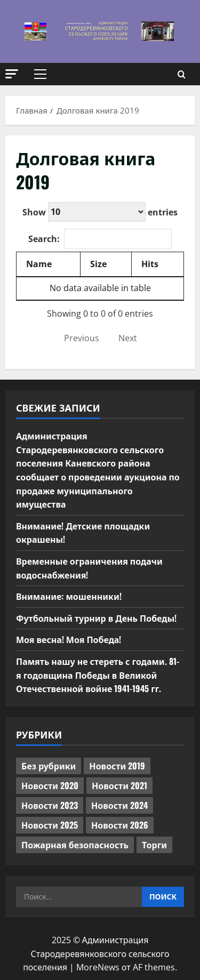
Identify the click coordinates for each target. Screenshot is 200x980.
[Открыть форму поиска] (182, 74)
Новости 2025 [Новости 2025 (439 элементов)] (50, 825)
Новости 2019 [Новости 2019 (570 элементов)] (117, 766)
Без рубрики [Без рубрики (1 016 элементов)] (49, 766)
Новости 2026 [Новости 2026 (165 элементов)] (120, 825)
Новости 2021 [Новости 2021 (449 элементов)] (119, 785)
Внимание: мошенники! (69, 596)
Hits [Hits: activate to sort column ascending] (150, 264)
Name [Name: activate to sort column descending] (39, 264)
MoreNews (98, 967)
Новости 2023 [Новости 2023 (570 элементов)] (50, 805)
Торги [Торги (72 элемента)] (154, 845)
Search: (100, 239)
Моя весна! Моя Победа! (69, 639)
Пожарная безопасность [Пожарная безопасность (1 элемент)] (75, 845)
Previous (82, 338)
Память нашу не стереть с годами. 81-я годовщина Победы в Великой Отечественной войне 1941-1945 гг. (98, 675)
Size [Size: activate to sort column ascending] (98, 264)
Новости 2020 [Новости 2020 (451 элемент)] (50, 785)
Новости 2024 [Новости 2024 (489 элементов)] (119, 805)
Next (128, 338)
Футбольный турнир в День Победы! (96, 618)
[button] (12, 74)
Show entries (100, 212)
